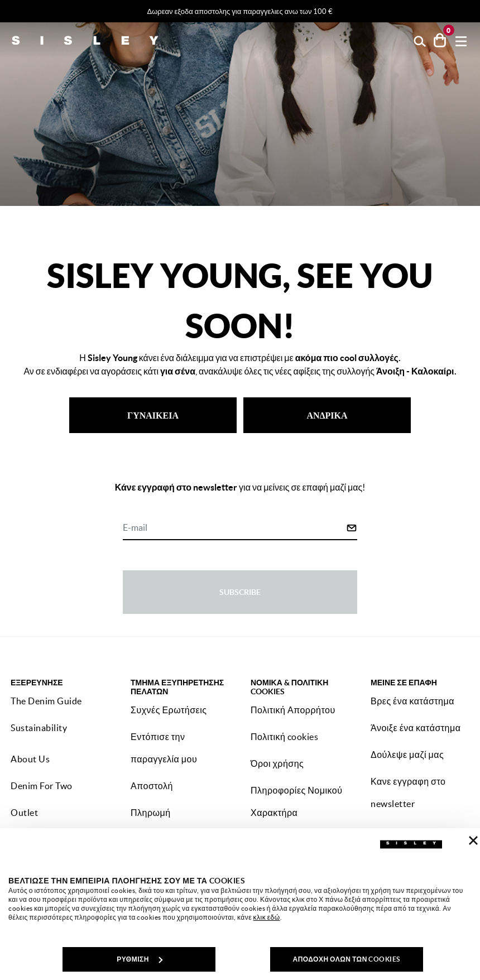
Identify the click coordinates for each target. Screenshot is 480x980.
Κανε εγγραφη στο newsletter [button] (408, 792)
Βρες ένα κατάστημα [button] (412, 701)
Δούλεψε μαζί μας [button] (407, 755)
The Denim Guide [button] (46, 701)
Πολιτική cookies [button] (284, 737)
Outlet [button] (24, 813)
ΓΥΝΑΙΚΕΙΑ (153, 415)
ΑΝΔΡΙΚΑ (327, 415)
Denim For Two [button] (42, 786)
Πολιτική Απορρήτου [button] (293, 710)
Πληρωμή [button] (151, 813)
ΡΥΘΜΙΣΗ (140, 959)
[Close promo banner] (474, 12)
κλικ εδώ (267, 917)
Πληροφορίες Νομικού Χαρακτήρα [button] (296, 801)
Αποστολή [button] (152, 786)
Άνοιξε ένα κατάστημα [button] (416, 728)
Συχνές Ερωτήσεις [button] (169, 710)
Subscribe (240, 592)
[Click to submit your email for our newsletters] (352, 528)
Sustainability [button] (39, 728)
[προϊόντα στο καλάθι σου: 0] (440, 40)
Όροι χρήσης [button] (277, 763)
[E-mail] (234, 529)
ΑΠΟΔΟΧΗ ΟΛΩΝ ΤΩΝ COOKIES (346, 959)
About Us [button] (30, 759)
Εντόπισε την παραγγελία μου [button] (164, 748)
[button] (420, 40)
